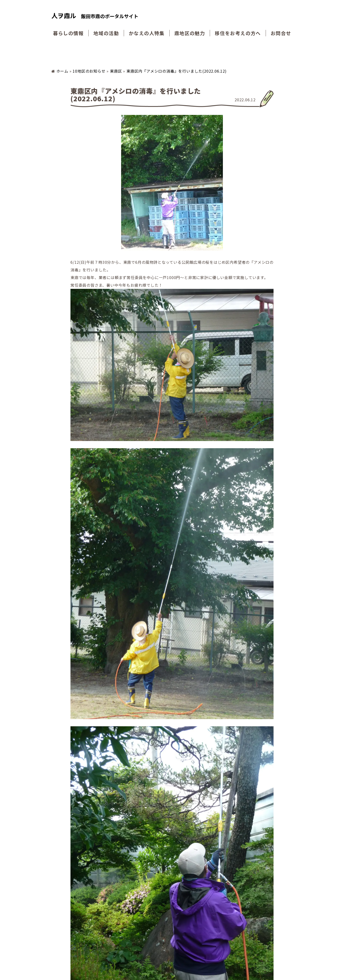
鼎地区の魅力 (190, 33)
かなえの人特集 (146, 33)
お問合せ (282, 33)
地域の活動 (106, 33)
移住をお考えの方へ (238, 33)
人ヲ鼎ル (95, 16)
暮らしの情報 (68, 33)
